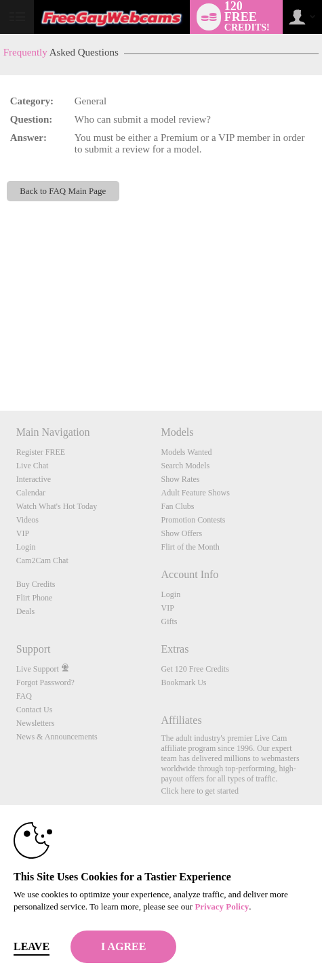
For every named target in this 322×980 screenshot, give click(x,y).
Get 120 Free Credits (195, 669)
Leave (32, 946)
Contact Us (35, 710)
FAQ (24, 696)
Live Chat (33, 466)
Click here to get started (200, 791)
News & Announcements (57, 737)
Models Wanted (186, 452)
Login (26, 547)
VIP (23, 533)
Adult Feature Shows (195, 493)
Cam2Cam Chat (42, 560)
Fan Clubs (177, 506)
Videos (27, 520)
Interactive (34, 479)
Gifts (169, 621)
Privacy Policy (222, 906)
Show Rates (180, 479)
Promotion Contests (193, 520)
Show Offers (181, 533)
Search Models (185, 466)
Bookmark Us (183, 682)
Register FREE (41, 452)
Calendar (31, 493)
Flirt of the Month (190, 547)
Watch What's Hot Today (57, 506)
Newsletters (36, 723)
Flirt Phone (35, 598)
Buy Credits (36, 584)
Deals (25, 611)
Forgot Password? (45, 682)
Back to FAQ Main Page (63, 191)
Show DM (0, 360)
